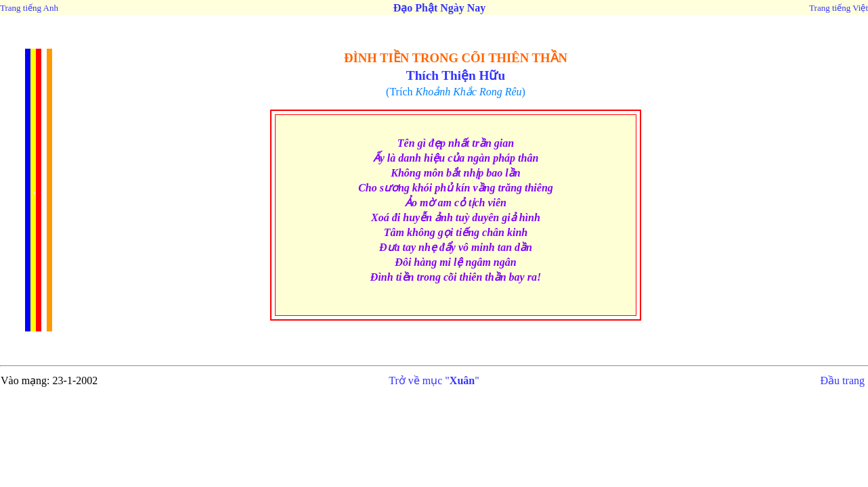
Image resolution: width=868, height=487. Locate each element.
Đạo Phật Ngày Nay (440, 8)
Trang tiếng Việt (839, 8)
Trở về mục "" (434, 380)
